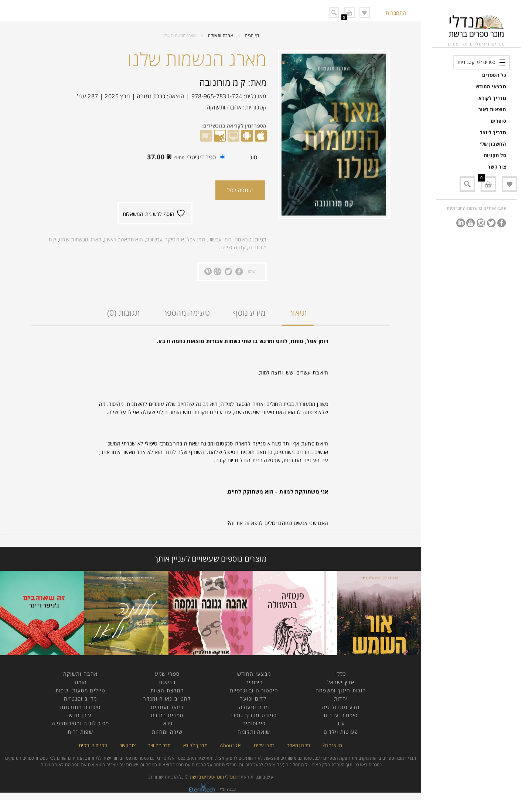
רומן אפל (196, 239)
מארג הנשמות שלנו (80, 239)
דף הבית (252, 35)
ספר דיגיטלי (184, 158)
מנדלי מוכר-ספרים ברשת (213, 777)
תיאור (298, 313)
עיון (341, 723)
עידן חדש (80, 715)
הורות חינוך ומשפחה (341, 690)
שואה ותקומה (254, 732)
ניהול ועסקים (167, 707)
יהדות (341, 699)
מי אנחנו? (332, 745)
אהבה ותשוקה (220, 35)
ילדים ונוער (254, 699)
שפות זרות (80, 732)
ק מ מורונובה (223, 82)
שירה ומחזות (167, 732)
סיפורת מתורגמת (80, 707)
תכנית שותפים (93, 745)
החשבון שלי (493, 144)
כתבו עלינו (264, 745)
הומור (80, 682)
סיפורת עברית (341, 715)
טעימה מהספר (187, 313)
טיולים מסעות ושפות (80, 690)
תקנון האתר (299, 745)
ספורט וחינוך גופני (254, 715)
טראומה (243, 239)
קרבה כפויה (233, 247)
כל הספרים (494, 75)
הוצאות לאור (492, 109)
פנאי (167, 723)
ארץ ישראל (341, 682)
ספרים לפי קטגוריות (476, 62)
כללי (341, 674)
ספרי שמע (167, 674)
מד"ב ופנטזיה (81, 699)
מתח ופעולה (254, 707)
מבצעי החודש (491, 87)
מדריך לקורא (492, 98)
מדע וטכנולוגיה (341, 707)
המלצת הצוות (167, 690)
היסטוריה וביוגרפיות (254, 690)
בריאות (167, 682)
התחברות (396, 13)
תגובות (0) (124, 313)
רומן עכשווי (220, 239)
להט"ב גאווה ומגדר (167, 699)
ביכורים (254, 682)
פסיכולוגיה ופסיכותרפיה (81, 723)
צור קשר (497, 167)
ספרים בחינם (167, 715)
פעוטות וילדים (341, 732)
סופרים (498, 121)
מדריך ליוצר (493, 132)
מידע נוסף (249, 313)
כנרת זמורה (151, 96)
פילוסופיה (254, 723)
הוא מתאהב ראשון (124, 239)
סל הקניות (495, 155)
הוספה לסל (240, 190)
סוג (254, 157)
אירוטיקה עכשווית (165, 239)
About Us (231, 745)
